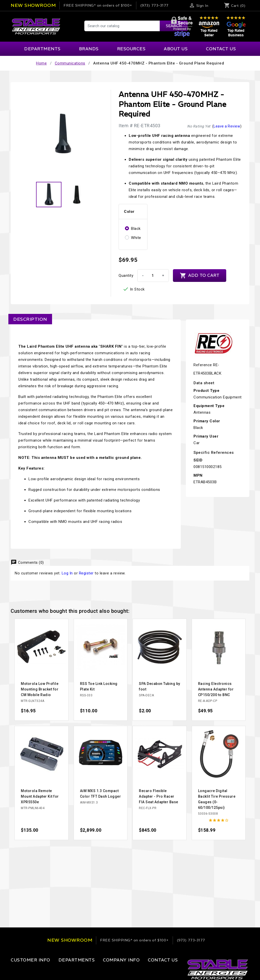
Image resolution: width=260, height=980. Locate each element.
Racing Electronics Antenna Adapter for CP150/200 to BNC (216, 689)
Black (136, 229)
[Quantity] (153, 276)
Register (86, 573)
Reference (203, 365)
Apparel (59, 970)
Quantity (126, 276)
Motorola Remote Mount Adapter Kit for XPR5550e (40, 796)
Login (16, 970)
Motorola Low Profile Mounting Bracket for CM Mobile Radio (40, 689)
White (136, 238)
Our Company (102, 970)
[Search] (136, 26)
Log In (67, 573)
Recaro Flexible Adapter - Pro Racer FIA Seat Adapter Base (159, 796)
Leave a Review (227, 126)
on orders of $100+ (98, 5)
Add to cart (200, 276)
